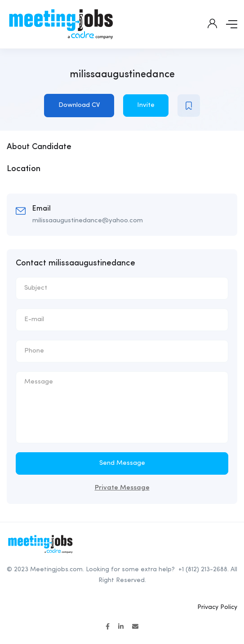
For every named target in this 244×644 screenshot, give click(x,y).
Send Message (122, 463)
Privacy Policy (217, 607)
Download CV (79, 105)
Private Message (122, 488)
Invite (146, 105)
